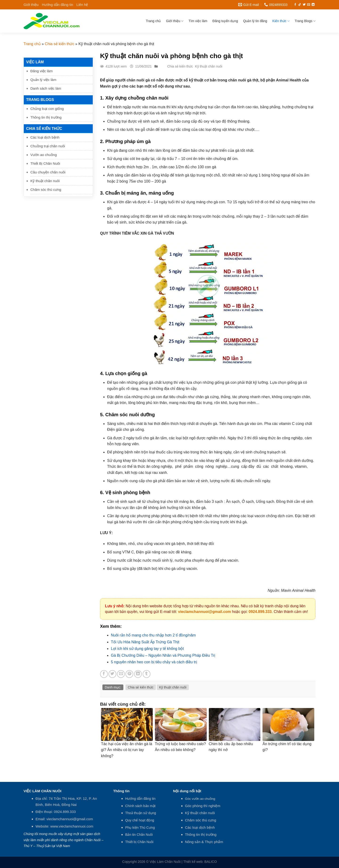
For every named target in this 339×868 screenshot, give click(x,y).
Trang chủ (153, 21)
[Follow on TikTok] (300, 5)
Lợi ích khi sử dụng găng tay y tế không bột (147, 649)
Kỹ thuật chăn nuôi (45, 181)
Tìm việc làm (198, 21)
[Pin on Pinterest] (129, 674)
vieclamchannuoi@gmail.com (204, 612)
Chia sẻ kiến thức (59, 44)
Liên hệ (82, 5)
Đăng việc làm (42, 71)
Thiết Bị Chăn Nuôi (45, 163)
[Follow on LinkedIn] (313, 5)
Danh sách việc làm (46, 88)
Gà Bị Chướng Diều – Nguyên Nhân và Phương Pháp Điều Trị (163, 655)
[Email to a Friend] (121, 674)
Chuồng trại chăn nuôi (48, 146)
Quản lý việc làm (43, 80)
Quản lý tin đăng (255, 21)
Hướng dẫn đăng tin (58, 5)
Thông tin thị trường (46, 117)
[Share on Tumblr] (147, 674)
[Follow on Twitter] (304, 5)
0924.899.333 (260, 612)
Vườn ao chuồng (44, 155)
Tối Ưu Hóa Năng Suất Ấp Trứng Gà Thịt (145, 642)
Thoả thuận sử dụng (141, 813)
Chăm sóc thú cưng (46, 190)
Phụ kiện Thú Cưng (140, 828)
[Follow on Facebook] (295, 5)
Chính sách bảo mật (140, 806)
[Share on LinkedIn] (138, 674)
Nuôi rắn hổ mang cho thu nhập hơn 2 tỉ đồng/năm (153, 635)
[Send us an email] (309, 5)
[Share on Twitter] (112, 674)
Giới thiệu (31, 5)
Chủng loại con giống (47, 109)
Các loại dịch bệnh (45, 137)
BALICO (211, 862)
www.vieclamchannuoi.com (72, 826)
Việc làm (35, 62)
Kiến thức (281, 21)
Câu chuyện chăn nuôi (48, 172)
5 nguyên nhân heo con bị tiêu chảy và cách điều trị (154, 662)
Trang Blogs (305, 21)
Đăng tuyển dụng (225, 21)
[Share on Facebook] (104, 674)
